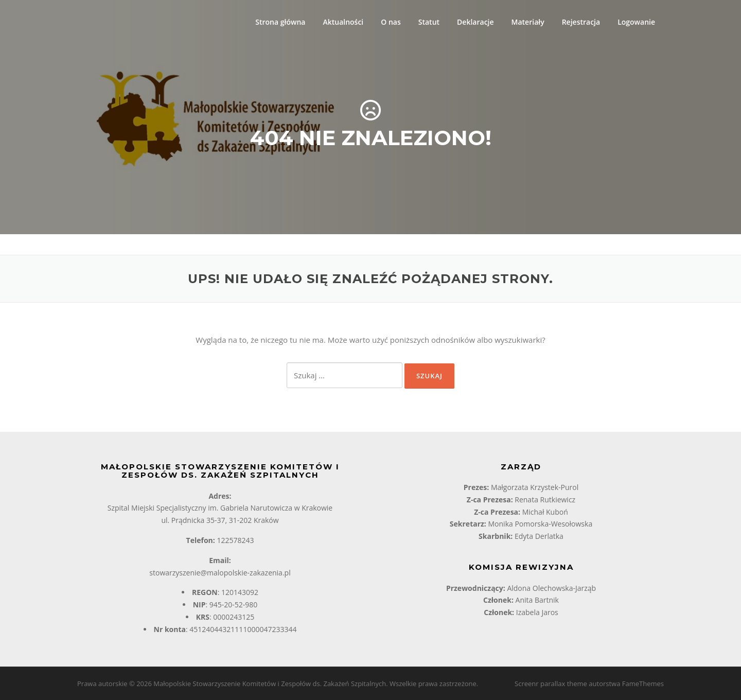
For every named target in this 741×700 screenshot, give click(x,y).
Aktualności (343, 22)
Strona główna (280, 22)
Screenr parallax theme (551, 684)
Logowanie (636, 22)
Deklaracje (475, 22)
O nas (391, 22)
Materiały (528, 22)
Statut (429, 22)
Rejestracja (581, 22)
